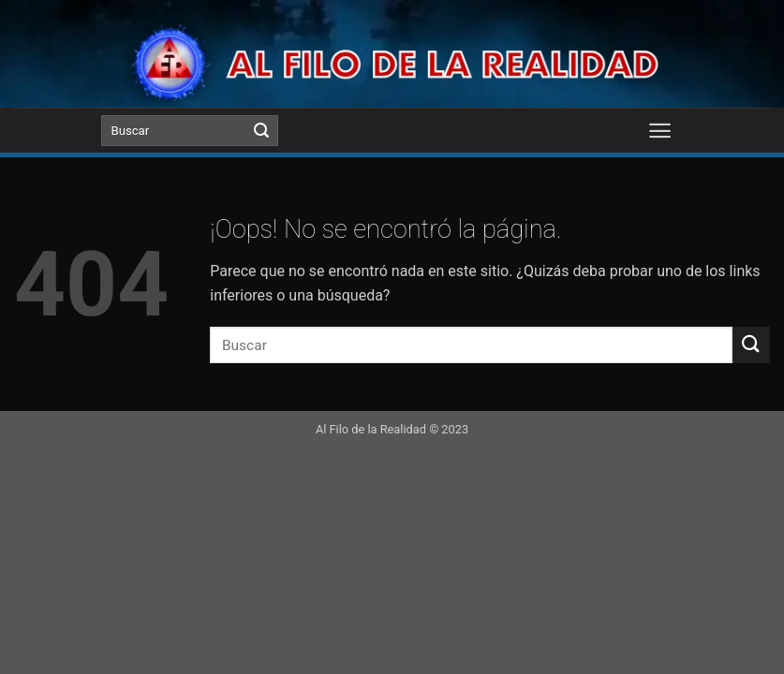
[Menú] (661, 130)
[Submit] (261, 131)
